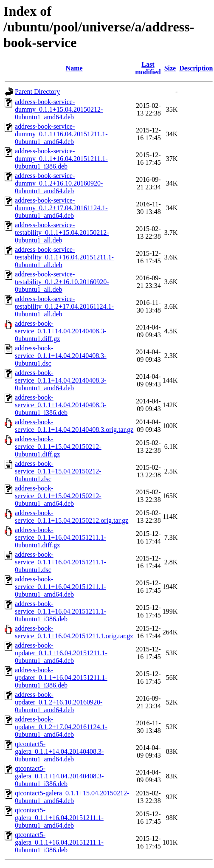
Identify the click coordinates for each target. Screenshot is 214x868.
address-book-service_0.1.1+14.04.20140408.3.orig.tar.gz (74, 426)
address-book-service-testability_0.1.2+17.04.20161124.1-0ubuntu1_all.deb (64, 306)
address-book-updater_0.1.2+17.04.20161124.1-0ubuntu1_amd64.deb (61, 727)
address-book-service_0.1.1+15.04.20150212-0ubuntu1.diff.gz (58, 447)
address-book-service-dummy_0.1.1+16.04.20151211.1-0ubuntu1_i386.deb (61, 159)
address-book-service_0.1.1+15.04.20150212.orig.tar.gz (72, 517)
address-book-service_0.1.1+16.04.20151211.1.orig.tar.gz (74, 632)
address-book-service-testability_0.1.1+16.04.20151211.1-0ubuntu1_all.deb (64, 257)
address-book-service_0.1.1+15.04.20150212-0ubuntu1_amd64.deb (58, 496)
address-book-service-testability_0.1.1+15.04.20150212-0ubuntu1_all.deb (62, 232)
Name (74, 68)
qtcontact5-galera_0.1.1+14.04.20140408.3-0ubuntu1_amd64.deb (59, 751)
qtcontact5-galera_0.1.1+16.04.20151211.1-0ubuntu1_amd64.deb (59, 818)
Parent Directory (37, 92)
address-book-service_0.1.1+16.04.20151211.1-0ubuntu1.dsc (61, 562)
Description (196, 68)
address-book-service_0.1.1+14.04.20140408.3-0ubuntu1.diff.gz (61, 331)
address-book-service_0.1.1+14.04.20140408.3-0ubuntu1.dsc (61, 356)
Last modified (148, 68)
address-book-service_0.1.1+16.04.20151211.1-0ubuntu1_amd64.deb (61, 587)
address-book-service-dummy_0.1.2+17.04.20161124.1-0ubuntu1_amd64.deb (61, 208)
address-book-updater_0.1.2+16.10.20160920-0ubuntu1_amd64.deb (59, 702)
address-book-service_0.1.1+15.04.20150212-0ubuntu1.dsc (58, 471)
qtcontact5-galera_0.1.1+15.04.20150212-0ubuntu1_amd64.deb (72, 797)
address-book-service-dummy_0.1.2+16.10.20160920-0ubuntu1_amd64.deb (59, 183)
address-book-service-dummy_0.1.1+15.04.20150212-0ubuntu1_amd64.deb (59, 109)
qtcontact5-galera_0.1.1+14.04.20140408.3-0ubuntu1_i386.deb (59, 776)
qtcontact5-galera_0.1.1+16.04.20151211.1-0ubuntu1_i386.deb (59, 842)
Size (170, 68)
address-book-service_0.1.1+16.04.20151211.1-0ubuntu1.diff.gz (61, 537)
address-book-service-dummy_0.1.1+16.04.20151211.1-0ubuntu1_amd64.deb (61, 134)
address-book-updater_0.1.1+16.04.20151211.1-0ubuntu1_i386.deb (61, 678)
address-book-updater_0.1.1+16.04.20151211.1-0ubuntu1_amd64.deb (61, 653)
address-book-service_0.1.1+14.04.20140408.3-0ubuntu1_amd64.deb (61, 380)
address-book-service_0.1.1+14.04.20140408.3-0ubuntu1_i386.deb (61, 405)
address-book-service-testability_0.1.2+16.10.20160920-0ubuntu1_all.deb (62, 282)
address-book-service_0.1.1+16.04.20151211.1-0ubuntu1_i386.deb (61, 611)
